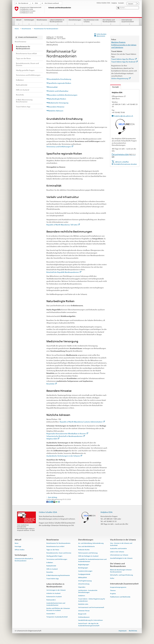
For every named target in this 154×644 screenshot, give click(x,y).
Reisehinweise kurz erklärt (55, 546)
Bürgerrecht (82, 614)
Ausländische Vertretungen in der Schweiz (64, 456)
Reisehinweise (42, 22)
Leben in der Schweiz (117, 552)
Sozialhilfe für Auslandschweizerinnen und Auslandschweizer (92, 560)
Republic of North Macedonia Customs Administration (82, 422)
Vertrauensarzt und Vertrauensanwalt (91, 607)
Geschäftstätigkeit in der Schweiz (121, 558)
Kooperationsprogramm (118, 587)
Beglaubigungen (84, 565)
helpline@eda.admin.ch (124, 116)
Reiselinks (52, 384)
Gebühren (82, 596)
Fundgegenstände (84, 574)
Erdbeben (50, 563)
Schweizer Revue (84, 611)
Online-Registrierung (121, 78)
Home (17, 29)
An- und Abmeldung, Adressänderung (91, 543)
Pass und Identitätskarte (86, 546)
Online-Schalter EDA (48, 512)
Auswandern (51, 614)
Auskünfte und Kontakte (118, 549)
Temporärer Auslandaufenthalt (57, 617)
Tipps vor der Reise (53, 550)
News (17, 543)
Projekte (113, 594)
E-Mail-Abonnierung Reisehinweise (58, 575)
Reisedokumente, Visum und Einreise (59, 553)
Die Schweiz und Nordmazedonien (111, 22)
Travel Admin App (53, 579)
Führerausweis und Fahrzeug (88, 553)
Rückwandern (51, 600)
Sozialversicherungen (85, 571)
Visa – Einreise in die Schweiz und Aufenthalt (121, 544)
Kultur (112, 578)
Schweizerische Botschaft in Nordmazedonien (66, 436)
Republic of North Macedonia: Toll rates (63, 225)
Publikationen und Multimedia (120, 597)
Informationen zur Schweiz (119, 555)
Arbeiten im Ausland (53, 593)
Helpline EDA (53, 439)
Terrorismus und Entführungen (60, 147)
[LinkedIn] (52, 502)
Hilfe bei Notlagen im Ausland (88, 556)
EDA (36, 3)
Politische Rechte (84, 550)
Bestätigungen (83, 568)
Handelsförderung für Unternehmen (90, 620)
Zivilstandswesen (84, 617)
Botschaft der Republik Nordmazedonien (64, 272)
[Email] (59, 502)
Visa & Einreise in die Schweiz (92, 22)
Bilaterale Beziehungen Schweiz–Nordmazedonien (121, 571)
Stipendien (82, 587)
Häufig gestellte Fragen (54, 556)
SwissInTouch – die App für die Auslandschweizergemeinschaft (89, 625)
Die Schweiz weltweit (52, 3)
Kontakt (114, 87)
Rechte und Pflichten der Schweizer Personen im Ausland (58, 609)
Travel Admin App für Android (124, 62)
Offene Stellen (20, 550)
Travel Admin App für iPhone (124, 59)
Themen (113, 590)
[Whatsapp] (57, 502)
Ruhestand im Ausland (54, 597)
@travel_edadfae (122, 162)
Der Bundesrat (23, 3)
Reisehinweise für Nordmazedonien (58, 543)
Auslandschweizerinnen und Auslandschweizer (56, 604)
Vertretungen (29, 22)
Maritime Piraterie (118, 42)
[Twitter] (50, 502)
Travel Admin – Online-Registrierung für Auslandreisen (92, 600)
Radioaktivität (51, 566)
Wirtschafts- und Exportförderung (121, 575)
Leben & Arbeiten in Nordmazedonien (58, 22)
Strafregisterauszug (85, 581)
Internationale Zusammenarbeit (130, 22)
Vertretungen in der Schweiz (56, 590)
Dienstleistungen (75, 22)
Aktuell (19, 22)
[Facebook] (48, 502)
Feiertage (18, 546)
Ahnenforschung (84, 584)
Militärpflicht (83, 578)
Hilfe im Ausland (52, 569)
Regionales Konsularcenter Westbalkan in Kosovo (67, 434)
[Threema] (54, 502)
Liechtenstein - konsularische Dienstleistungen (88, 591)
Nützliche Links (83, 604)
